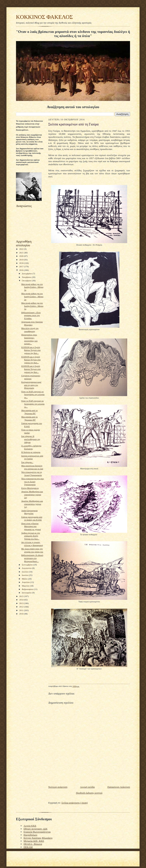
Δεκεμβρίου (27, 273)
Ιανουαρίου (27, 593)
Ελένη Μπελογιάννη (30, 488)
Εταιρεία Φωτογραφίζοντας (37, 832)
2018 (22, 263)
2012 (22, 607)
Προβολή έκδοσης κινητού (89, 793)
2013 (22, 603)
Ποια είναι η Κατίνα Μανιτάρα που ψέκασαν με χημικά (31, 526)
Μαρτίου (26, 586)
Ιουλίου (25, 572)
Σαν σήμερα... (27, 462)
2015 (22, 596)
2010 (22, 614)
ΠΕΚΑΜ (28, 847)
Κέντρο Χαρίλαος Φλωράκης (38, 838)
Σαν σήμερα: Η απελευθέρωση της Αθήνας (31, 439)
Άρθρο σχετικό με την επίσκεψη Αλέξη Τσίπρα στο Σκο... (31, 536)
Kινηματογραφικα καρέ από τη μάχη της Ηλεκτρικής (31, 385)
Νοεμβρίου (27, 277)
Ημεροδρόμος (31, 835)
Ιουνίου (25, 575)
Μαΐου (25, 579)
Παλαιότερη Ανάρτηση (119, 787)
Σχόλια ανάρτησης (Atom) (75, 803)
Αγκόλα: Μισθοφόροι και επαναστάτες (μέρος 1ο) (32, 504)
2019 (22, 260)
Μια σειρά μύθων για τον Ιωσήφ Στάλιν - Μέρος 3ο (32, 287)
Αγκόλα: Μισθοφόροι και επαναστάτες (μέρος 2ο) (32, 494)
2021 (22, 253)
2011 (22, 610)
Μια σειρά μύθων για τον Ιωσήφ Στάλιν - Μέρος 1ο (32, 306)
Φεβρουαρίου (28, 589)
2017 (22, 266)
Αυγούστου (27, 568)
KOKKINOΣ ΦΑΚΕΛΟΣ (44, 17)
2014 (22, 600)
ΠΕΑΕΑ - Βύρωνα (33, 844)
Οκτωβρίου (27, 281)
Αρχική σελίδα (87, 787)
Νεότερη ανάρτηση (58, 787)
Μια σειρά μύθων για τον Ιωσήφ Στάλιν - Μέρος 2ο (32, 296)
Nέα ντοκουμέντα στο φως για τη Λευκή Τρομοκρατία (33, 482)
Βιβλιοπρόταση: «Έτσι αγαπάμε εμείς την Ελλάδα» (31, 315)
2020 (22, 256)
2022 (22, 249)
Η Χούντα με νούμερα (31, 452)
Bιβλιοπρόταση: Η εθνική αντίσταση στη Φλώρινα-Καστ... (32, 558)
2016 (22, 270)
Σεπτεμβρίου (28, 565)
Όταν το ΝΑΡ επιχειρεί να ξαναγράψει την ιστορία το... (33, 394)
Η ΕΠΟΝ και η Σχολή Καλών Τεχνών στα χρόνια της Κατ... (31, 350)
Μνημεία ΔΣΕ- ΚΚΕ (34, 841)
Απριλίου (26, 582)
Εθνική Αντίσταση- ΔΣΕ (36, 829)
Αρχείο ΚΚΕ (30, 826)
